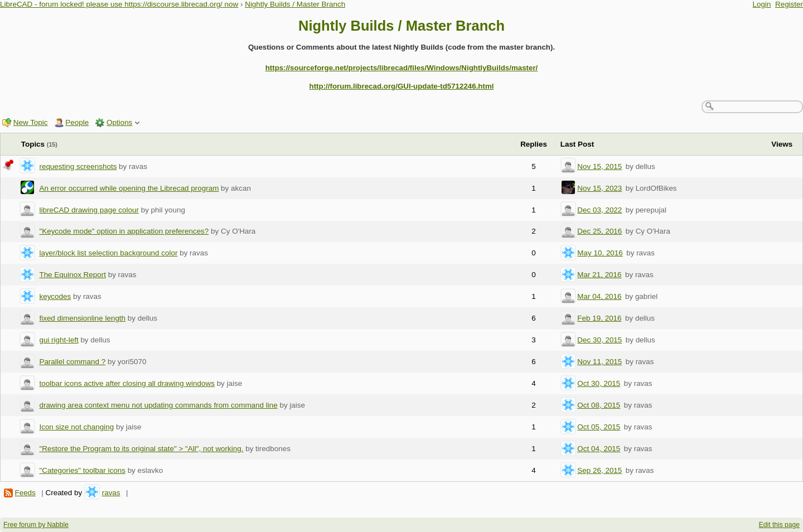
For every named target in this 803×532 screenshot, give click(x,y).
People (77, 122)
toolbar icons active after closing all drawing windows (127, 383)
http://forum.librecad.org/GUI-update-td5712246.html (401, 86)
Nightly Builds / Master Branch (295, 4)
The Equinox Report (72, 275)
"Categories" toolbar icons (82, 470)
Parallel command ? (72, 362)
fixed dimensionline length (82, 318)
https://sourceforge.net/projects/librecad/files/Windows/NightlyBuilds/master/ (402, 68)
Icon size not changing (76, 427)
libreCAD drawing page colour (89, 210)
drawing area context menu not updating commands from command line (158, 405)
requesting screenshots (78, 166)
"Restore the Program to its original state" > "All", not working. (141, 449)
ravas (111, 493)
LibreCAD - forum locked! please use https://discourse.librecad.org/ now (119, 4)
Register (789, 4)
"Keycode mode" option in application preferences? (124, 231)
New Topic (31, 122)
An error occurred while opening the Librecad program (129, 188)
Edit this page (779, 525)
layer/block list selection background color (108, 253)
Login (762, 4)
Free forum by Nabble (36, 525)
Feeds (25, 493)
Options (119, 122)
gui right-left (59, 340)
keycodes (55, 296)
